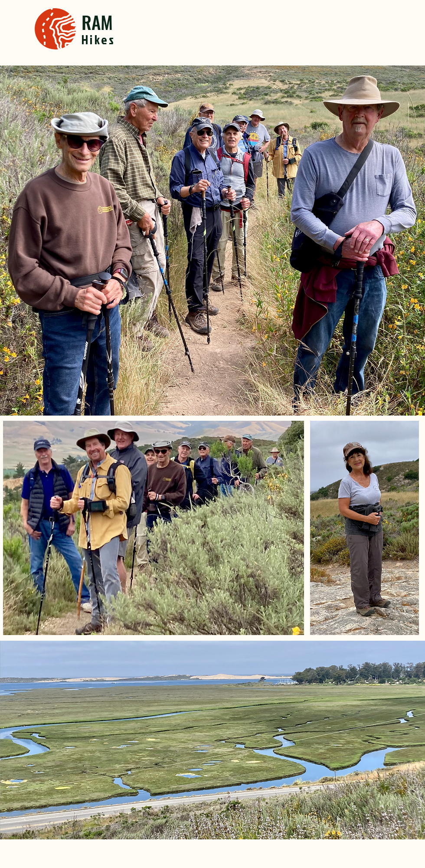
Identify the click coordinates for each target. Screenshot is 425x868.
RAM (97, 22)
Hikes (99, 39)
